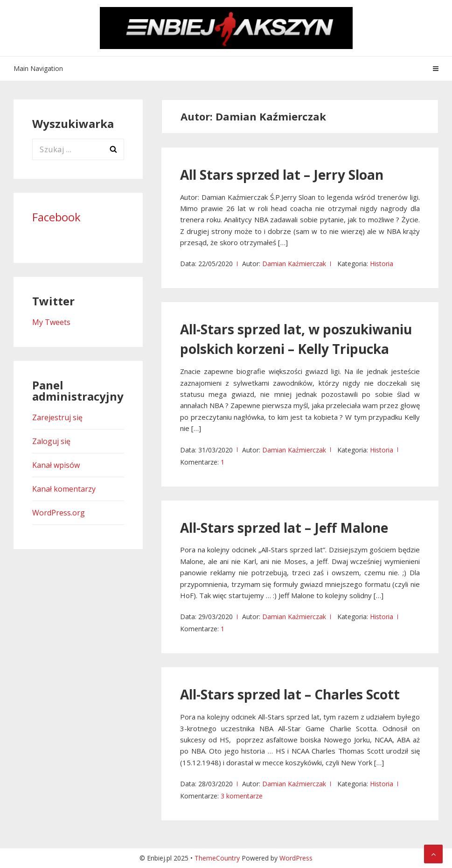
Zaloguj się (51, 441)
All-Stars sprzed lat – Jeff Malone (284, 528)
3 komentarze (242, 796)
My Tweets (51, 322)
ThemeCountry (217, 858)
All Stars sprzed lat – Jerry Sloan (282, 175)
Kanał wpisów (56, 465)
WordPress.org (59, 513)
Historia (382, 264)
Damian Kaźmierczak (294, 264)
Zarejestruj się (57, 417)
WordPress (296, 858)
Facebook (56, 217)
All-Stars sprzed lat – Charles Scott (290, 694)
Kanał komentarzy (64, 489)
